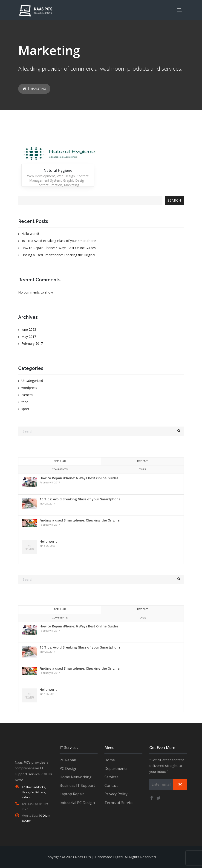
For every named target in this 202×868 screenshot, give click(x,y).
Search (174, 200)
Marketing (71, 185)
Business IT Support (77, 785)
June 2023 (29, 329)
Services (111, 777)
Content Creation (49, 185)
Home (110, 760)
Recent (142, 461)
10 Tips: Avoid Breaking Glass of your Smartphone (59, 241)
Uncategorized (32, 381)
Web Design (66, 176)
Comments (60, 469)
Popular (60, 461)
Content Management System (59, 178)
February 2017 (32, 343)
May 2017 (29, 337)
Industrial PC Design (77, 803)
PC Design (68, 768)
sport (25, 409)
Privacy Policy (116, 794)
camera (27, 395)
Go (180, 784)
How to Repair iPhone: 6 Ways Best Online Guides (59, 248)
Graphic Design (74, 180)
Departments (116, 768)
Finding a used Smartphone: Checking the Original (58, 255)
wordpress (29, 388)
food (25, 402)
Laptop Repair (72, 794)
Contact (111, 785)
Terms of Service (119, 803)
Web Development (41, 176)
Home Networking (76, 777)
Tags (142, 469)
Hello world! (30, 234)
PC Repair (68, 760)
